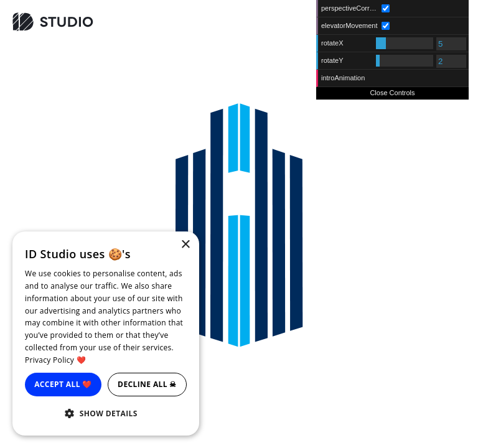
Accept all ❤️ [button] (63, 384)
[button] (106, 414)
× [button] (185, 245)
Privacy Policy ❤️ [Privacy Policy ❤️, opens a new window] (55, 360)
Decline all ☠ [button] (147, 384)
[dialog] (106, 334)
